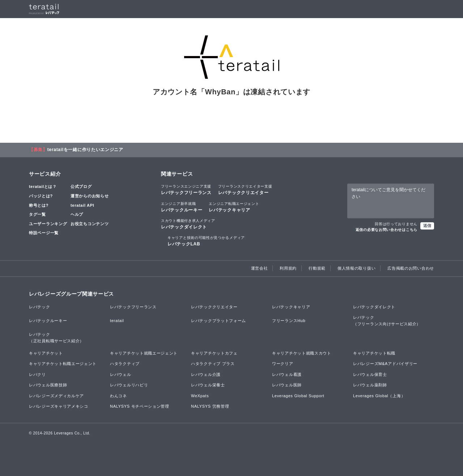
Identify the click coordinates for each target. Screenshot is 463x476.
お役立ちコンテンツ (90, 224)
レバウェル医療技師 (48, 385)
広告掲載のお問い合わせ (411, 268)
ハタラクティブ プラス (213, 364)
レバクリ (37, 374)
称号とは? (39, 205)
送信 (427, 226)
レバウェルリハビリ (129, 385)
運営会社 (260, 268)
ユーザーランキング (48, 224)
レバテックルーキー (182, 207)
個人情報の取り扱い (356, 268)
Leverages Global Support (298, 396)
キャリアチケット (46, 353)
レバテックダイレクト (188, 224)
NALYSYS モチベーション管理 (140, 406)
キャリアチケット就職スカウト (302, 353)
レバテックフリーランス (186, 189)
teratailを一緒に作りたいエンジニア (85, 150)
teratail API (82, 205)
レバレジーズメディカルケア (56, 396)
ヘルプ (77, 214)
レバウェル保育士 (370, 374)
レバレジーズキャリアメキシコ (59, 406)
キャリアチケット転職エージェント (63, 364)
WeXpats (200, 396)
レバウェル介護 (206, 374)
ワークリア (283, 364)
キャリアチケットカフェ (214, 353)
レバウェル (121, 374)
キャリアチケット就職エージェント (144, 353)
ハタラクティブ (125, 364)
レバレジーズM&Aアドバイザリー (385, 364)
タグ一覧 (37, 214)
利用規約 (288, 268)
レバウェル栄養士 (208, 385)
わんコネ (118, 396)
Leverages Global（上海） (379, 396)
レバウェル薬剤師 (370, 385)
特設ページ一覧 (44, 233)
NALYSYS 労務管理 (210, 406)
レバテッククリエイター (245, 189)
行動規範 (317, 268)
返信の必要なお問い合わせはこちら (386, 230)
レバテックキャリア (234, 207)
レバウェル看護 (287, 374)
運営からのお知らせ (90, 196)
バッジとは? (41, 196)
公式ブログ (81, 186)
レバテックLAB (206, 241)
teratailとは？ (43, 186)
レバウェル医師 (287, 385)
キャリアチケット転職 (374, 353)
